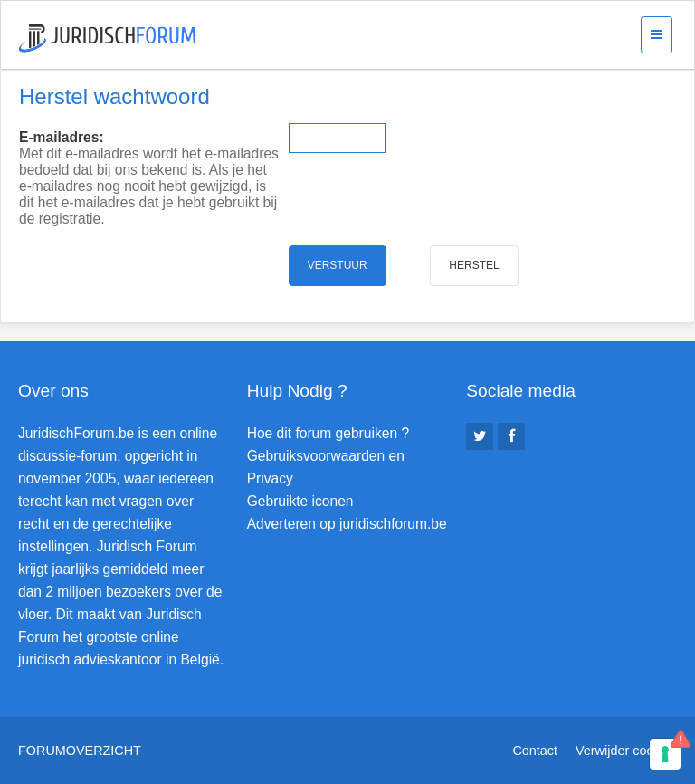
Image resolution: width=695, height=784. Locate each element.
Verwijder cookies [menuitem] (626, 751)
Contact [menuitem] (535, 751)
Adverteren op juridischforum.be (347, 524)
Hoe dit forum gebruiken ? (328, 433)
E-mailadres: (62, 137)
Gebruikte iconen (300, 501)
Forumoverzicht (80, 751)
